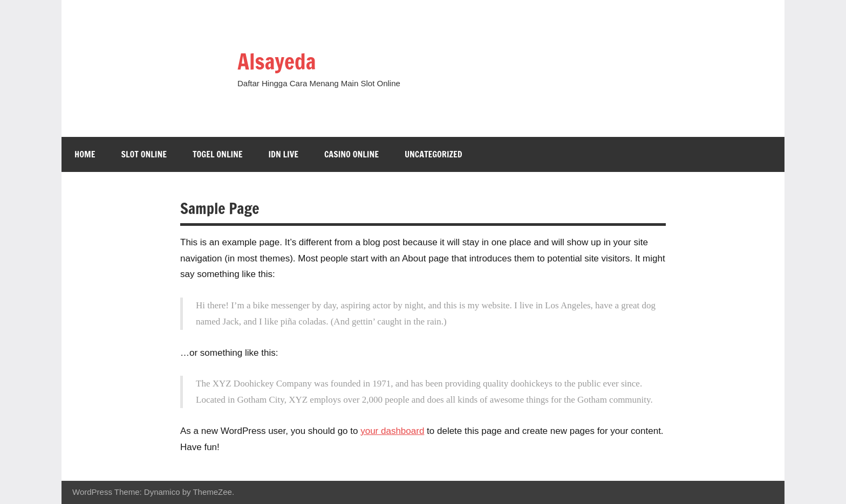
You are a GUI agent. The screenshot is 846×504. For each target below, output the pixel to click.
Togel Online (218, 154)
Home (85, 154)
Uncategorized (434, 154)
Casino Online (352, 154)
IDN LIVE (283, 154)
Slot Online (144, 154)
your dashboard (392, 431)
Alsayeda (277, 61)
